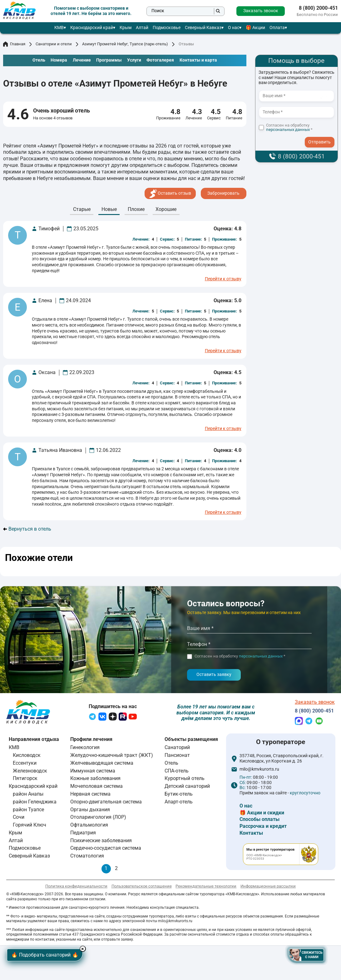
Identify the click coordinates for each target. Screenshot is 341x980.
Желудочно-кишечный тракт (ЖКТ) (112, 756)
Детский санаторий (187, 787)
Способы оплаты (259, 821)
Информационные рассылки (268, 887)
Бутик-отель (179, 795)
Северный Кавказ (203, 28)
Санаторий (177, 749)
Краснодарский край (92, 28)
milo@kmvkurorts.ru (259, 771)
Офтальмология (89, 826)
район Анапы (28, 795)
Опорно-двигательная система (106, 803)
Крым (126, 28)
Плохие (136, 209)
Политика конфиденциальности (76, 887)
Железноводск (30, 772)
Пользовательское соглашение (142, 887)
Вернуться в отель (27, 529)
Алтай (142, 28)
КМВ (59, 28)
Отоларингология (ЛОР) (98, 818)
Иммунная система (93, 772)
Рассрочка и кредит (263, 827)
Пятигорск (25, 780)
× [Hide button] (93, 947)
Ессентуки (25, 764)
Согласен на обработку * (289, 128)
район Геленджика (35, 803)
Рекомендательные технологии (206, 887)
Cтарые (82, 209)
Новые (109, 209)
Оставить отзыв (170, 193)
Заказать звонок (261, 11)
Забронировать (223, 193)
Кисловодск (27, 756)
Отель (171, 764)
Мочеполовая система (96, 787)
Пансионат (177, 756)
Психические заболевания (101, 842)
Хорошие (166, 209)
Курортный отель (185, 780)
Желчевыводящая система (102, 764)
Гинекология (85, 749)
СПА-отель (177, 772)
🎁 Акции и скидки (262, 814)
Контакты (251, 834)
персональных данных (288, 130)
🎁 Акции (255, 28)
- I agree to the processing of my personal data (322, 136)
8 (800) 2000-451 (318, 8)
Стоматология (87, 857)
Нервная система (90, 795)
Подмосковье (167, 28)
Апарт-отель (179, 803)
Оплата (277, 28)
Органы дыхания (90, 811)
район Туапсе (28, 811)
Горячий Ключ (30, 826)
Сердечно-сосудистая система (106, 849)
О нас (234, 28)
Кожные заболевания (95, 780)
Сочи (19, 818)
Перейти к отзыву (223, 279)
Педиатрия (83, 834)
